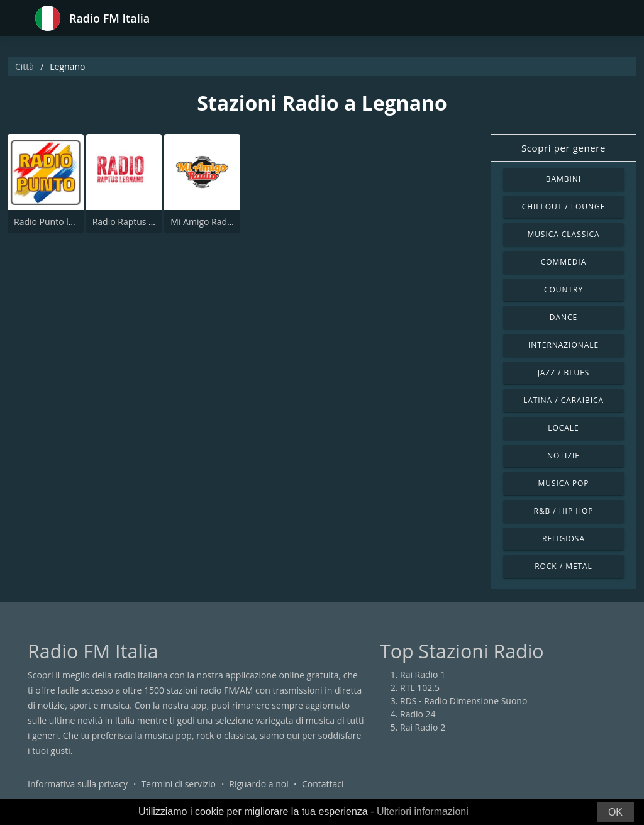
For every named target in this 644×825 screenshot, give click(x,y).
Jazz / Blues (564, 373)
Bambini (563, 179)
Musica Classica (563, 234)
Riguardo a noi (258, 784)
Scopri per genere (563, 148)
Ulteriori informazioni (423, 811)
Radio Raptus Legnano (138, 222)
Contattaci (323, 784)
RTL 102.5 (420, 688)
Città (25, 66)
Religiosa (563, 539)
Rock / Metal (563, 566)
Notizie (563, 456)
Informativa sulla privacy (78, 784)
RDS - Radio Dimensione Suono (464, 701)
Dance (563, 317)
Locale (563, 428)
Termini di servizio (178, 784)
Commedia (563, 262)
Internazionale (563, 345)
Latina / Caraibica (563, 400)
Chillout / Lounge (564, 207)
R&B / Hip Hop (564, 511)
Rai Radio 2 (423, 727)
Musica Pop (563, 483)
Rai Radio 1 (423, 674)
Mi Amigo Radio (203, 222)
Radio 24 (418, 714)
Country (563, 290)
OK (615, 812)
